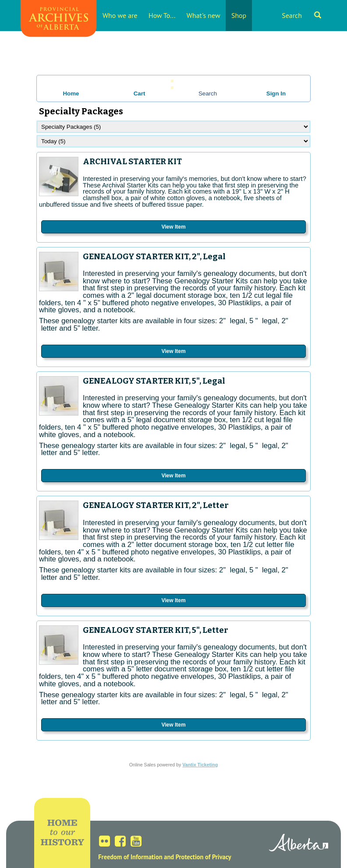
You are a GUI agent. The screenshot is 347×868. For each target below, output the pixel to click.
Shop (239, 15)
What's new (204, 15)
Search (301, 15)
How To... (162, 15)
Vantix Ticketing (200, 765)
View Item (173, 227)
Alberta (299, 844)
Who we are (120, 15)
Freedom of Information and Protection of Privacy (165, 857)
